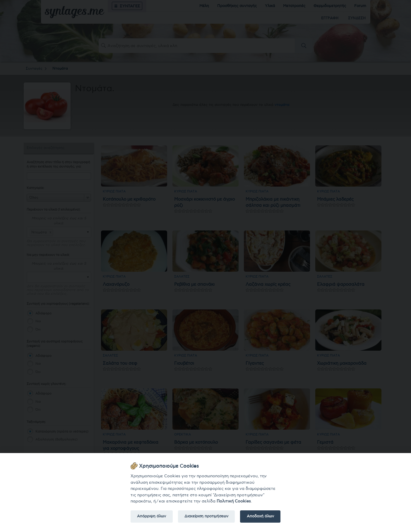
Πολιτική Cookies (234, 501)
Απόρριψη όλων (151, 516)
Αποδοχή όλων (260, 516)
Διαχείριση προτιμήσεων (206, 516)
